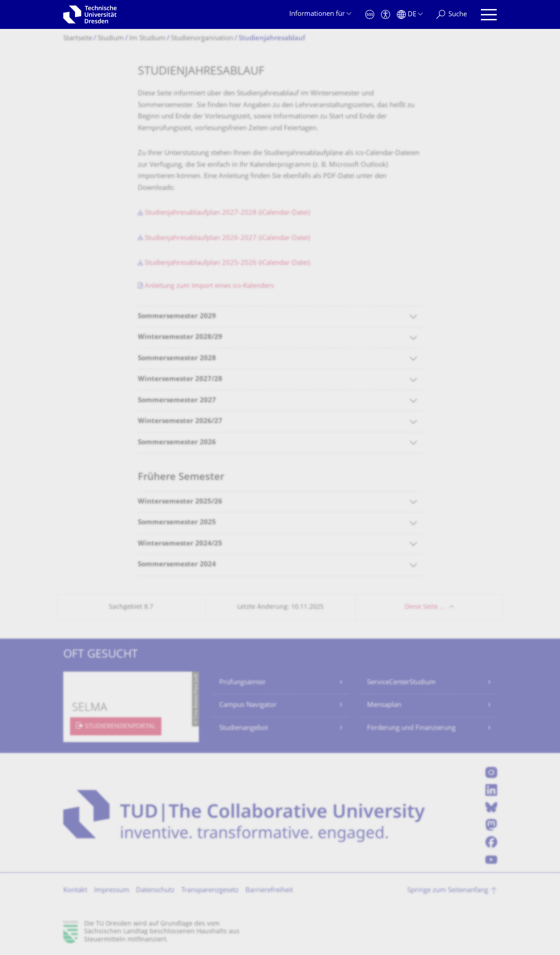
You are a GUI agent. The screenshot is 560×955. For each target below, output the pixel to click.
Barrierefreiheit (269, 891)
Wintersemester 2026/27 (180, 421)
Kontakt (75, 891)
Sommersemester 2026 (177, 443)
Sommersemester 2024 (177, 565)
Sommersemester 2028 (177, 359)
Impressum (112, 891)
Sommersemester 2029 (177, 317)
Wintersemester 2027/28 (180, 379)
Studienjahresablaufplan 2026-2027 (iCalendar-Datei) (227, 238)
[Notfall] (370, 15)
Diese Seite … (425, 607)
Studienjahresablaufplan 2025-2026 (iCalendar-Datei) (227, 263)
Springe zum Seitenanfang (448, 891)
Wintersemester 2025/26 (180, 502)
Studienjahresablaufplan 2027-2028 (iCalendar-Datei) (227, 213)
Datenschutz (155, 891)
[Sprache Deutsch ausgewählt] (410, 15)
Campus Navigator (248, 705)
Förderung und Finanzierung (411, 728)
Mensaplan (384, 705)
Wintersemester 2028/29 (180, 337)
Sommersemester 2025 (177, 523)
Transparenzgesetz (210, 891)
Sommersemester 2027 (177, 401)
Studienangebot (244, 728)
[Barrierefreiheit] (386, 15)
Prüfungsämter (242, 683)
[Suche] (452, 15)
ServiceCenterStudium (401, 683)
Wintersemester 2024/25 (180, 544)
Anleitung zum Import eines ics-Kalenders (209, 286)
